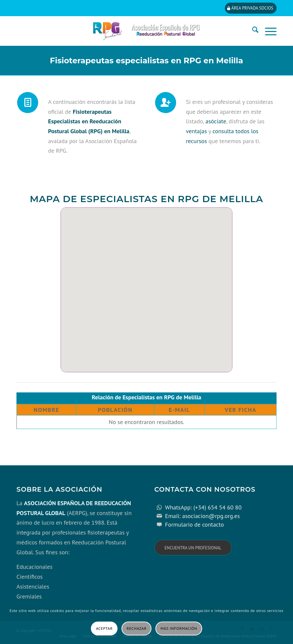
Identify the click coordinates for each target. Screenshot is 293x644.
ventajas (197, 131)
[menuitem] (252, 31)
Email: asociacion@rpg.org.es (202, 516)
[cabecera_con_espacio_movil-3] (146, 31)
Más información (179, 628)
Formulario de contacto (194, 524)
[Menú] (267, 31)
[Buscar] (252, 31)
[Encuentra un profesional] (193, 548)
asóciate (216, 121)
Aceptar (104, 628)
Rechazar (137, 628)
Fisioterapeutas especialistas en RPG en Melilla (147, 61)
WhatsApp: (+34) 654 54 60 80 (203, 507)
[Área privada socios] (251, 8)
